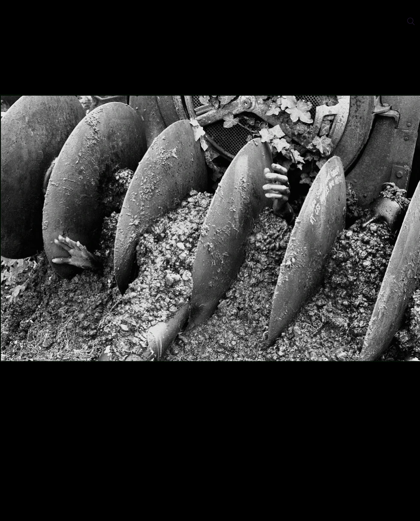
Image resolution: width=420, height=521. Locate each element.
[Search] (411, 21)
